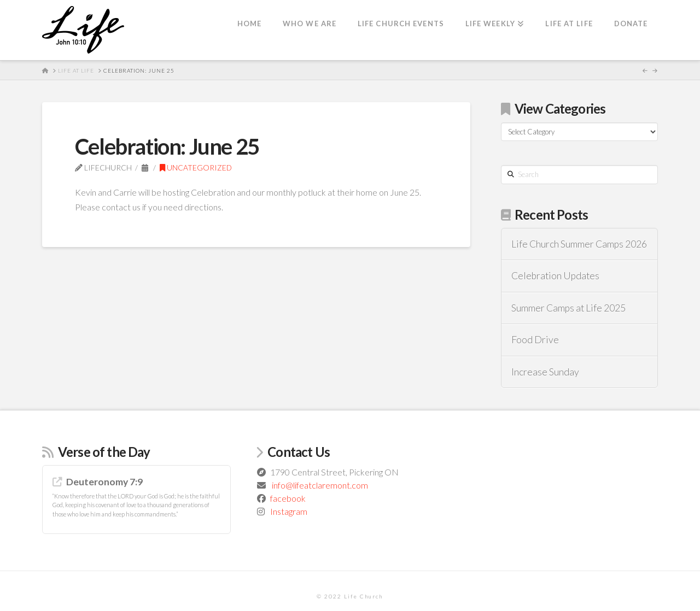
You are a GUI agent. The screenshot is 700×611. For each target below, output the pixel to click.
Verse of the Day (104, 452)
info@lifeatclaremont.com (320, 485)
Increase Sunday (545, 372)
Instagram (289, 511)
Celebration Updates (555, 276)
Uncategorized (196, 168)
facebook (288, 498)
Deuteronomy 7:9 (104, 482)
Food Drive (535, 340)
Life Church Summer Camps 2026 (579, 244)
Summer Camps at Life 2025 (568, 308)
